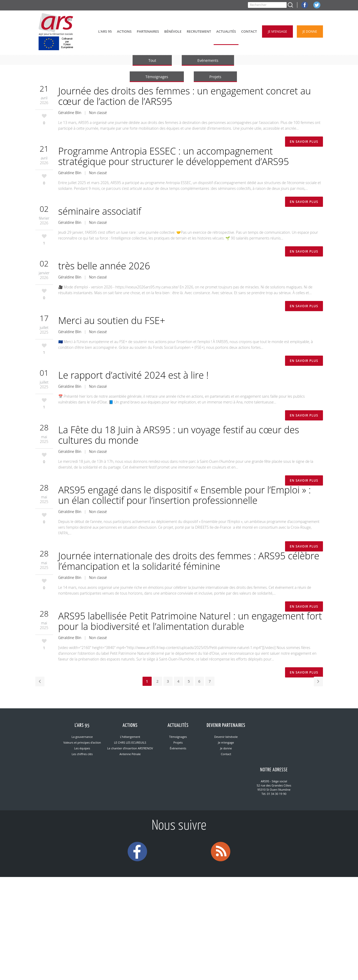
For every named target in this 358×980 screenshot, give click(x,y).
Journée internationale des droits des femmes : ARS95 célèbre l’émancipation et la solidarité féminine (189, 561)
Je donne (226, 748)
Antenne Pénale (130, 754)
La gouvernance (82, 737)
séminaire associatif (100, 211)
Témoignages (178, 737)
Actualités (178, 725)
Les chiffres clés (82, 754)
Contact (226, 754)
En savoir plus (304, 142)
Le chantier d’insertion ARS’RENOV (130, 748)
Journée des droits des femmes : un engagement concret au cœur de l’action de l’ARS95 (185, 96)
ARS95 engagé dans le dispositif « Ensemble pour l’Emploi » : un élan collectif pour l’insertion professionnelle (185, 495)
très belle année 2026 (104, 266)
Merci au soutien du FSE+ (112, 320)
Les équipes (82, 748)
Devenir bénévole (226, 737)
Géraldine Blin (70, 113)
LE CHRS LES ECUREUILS (130, 742)
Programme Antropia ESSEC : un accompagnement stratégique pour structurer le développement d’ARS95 (174, 156)
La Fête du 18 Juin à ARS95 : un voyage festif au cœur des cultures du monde (179, 435)
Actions (130, 725)
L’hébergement (130, 737)
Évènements (178, 748)
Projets (178, 742)
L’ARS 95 (82, 725)
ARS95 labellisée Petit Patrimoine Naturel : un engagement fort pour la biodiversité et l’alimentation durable (190, 621)
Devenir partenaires (226, 725)
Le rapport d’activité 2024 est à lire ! (133, 375)
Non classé (98, 113)
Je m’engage (226, 742)
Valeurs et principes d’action (82, 742)
